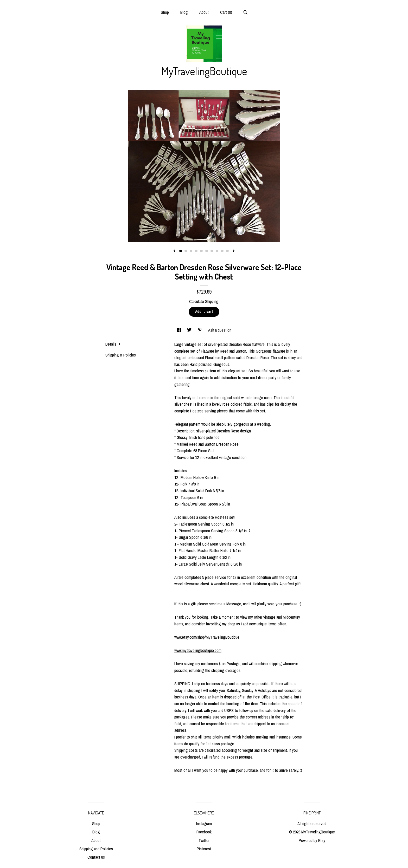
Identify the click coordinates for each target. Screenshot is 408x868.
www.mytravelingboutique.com (198, 650)
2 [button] (186, 251)
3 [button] (191, 251)
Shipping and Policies (96, 849)
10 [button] (227, 251)
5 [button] (201, 251)
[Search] (246, 13)
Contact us (96, 857)
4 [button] (196, 251)
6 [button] (207, 251)
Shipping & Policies (121, 355)
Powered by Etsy (312, 840)
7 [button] (212, 251)
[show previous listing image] (174, 251)
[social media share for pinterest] (200, 330)
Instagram (204, 824)
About (204, 12)
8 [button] (217, 251)
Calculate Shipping (204, 301)
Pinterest (204, 849)
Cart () (226, 12)
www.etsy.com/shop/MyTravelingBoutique (207, 637)
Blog (184, 12)
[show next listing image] (234, 251)
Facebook (204, 832)
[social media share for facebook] (179, 330)
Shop (165, 12)
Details (113, 344)
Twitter (204, 840)
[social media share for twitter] (190, 330)
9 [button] (222, 251)
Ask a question (220, 330)
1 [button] (181, 251)
